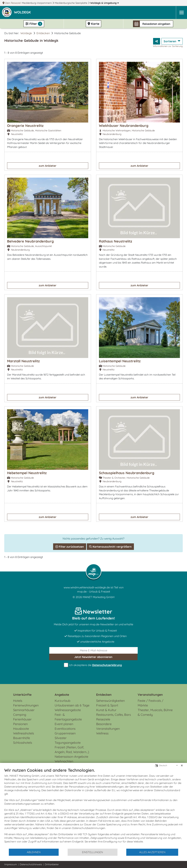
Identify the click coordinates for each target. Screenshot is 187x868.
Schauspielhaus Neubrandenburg (127, 473)
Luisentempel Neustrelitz (120, 361)
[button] (23, 13)
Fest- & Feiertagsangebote (68, 717)
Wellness (102, 733)
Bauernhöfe (22, 738)
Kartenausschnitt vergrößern (110, 547)
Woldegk (105, 3)
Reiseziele (103, 719)
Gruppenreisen (65, 733)
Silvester (61, 738)
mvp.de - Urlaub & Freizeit (94, 591)
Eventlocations (65, 729)
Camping (20, 715)
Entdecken (43, 33)
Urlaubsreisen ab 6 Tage (72, 705)
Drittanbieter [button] (52, 864)
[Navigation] (181, 13)
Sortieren (170, 41)
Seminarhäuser (24, 710)
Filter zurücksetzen (70, 547)
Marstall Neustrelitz (23, 361)
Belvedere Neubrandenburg (30, 241)
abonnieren (93, 657)
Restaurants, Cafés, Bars (113, 715)
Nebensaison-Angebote (71, 757)
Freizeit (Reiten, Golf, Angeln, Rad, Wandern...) (72, 750)
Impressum (11, 864)
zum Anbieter (48, 166)
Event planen (64, 724)
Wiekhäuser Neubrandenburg (124, 126)
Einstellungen (92, 852)
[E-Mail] (93, 650)
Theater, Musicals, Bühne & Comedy (155, 712)
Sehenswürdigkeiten (110, 701)
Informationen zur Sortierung (168, 46)
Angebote (62, 695)
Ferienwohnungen (26, 705)
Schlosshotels (23, 743)
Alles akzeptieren (152, 852)
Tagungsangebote (68, 743)
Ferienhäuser (22, 719)
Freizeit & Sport (107, 705)
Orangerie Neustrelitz (25, 126)
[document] (93, 808)
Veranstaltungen (150, 695)
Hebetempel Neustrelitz (27, 473)
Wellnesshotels (24, 733)
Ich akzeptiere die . (94, 665)
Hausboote (21, 729)
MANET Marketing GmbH (99, 597)
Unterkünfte (22, 695)
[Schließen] (182, 765)
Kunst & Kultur (106, 710)
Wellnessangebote (68, 710)
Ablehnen (34, 852)
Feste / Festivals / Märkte (150, 703)
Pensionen (20, 724)
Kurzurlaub (63, 701)
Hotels (18, 701)
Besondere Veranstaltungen (108, 726)
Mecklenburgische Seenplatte (71, 3)
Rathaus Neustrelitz (116, 241)
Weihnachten (64, 761)
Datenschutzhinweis (31, 864)
